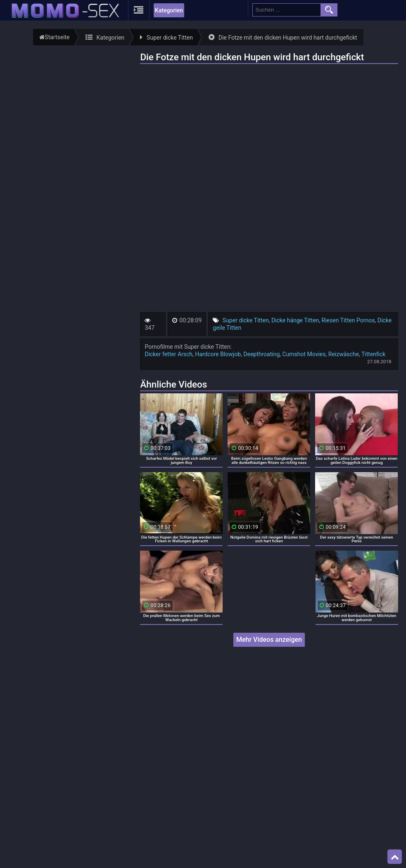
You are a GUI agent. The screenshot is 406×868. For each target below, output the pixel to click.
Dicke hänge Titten (295, 320)
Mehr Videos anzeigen (269, 640)
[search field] (287, 10)
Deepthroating (261, 354)
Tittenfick (373, 354)
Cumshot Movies (304, 354)
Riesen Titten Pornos (348, 320)
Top (395, 857)
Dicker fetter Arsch (169, 354)
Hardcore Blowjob (218, 354)
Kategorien (169, 10)
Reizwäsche (344, 354)
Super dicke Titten (246, 320)
